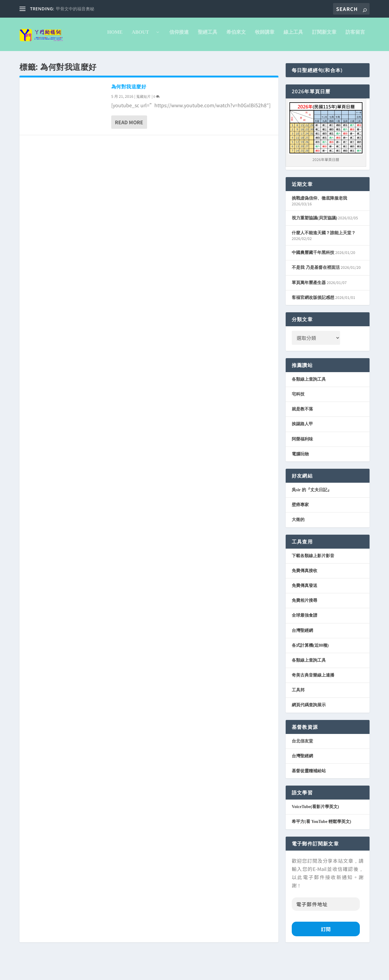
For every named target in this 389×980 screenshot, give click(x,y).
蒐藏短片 (143, 122)
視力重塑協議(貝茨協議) (314, 243)
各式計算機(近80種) (310, 671)
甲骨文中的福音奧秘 (75, 9)
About (60, 58)
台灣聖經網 (302, 656)
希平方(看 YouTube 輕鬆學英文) (322, 847)
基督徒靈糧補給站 (309, 796)
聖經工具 (124, 58)
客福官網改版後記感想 (313, 323)
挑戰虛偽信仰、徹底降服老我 (319, 224)
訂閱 (326, 954)
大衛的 (298, 545)
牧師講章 (181, 58)
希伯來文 (153, 58)
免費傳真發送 (305, 611)
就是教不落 (302, 435)
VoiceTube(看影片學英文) (315, 832)
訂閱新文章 (241, 58)
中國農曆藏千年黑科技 (313, 278)
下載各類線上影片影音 (313, 581)
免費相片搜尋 (305, 626)
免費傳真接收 (305, 596)
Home (32, 58)
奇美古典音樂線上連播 (313, 701)
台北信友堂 (302, 767)
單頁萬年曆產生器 (309, 308)
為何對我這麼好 (129, 112)
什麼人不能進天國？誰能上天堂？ (324, 258)
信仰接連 (96, 58)
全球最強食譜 (305, 641)
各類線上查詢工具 (309, 405)
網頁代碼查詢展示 (309, 730)
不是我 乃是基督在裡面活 (316, 293)
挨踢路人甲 (302, 449)
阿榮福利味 (302, 465)
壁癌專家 (300, 530)
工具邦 (298, 716)
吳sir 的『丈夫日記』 (312, 515)
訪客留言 (272, 58)
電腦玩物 (300, 480)
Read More (129, 148)
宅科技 (298, 420)
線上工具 (210, 58)
